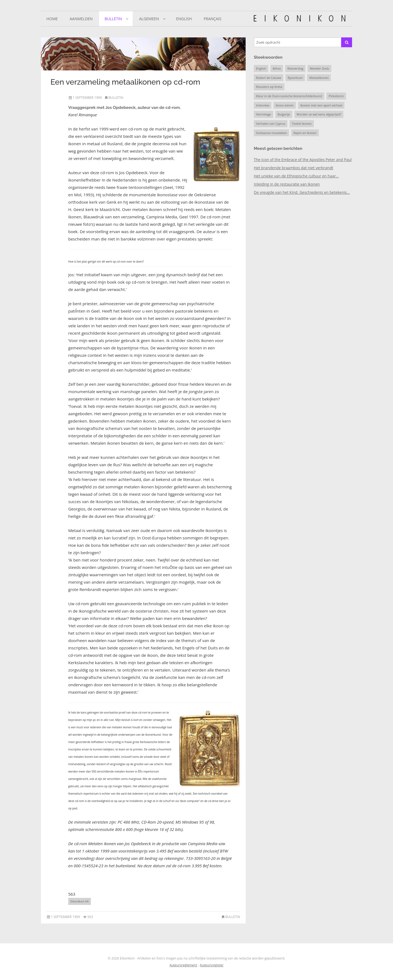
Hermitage (264, 114)
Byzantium (295, 78)
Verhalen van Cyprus (271, 124)
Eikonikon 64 (80, 901)
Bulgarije (284, 114)
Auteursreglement (183, 965)
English (184, 19)
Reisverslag (295, 68)
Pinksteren (336, 96)
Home (52, 19)
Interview (263, 105)
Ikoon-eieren (285, 105)
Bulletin (113, 19)
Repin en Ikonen (305, 133)
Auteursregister (212, 965)
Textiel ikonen (302, 124)
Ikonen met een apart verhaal (321, 105)
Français (213, 19)
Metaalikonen (319, 78)
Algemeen (149, 19)
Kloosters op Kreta (269, 87)
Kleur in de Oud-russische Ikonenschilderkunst (289, 96)
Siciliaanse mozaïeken (271, 133)
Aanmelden (81, 19)
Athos (277, 68)
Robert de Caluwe (269, 78)
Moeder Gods (319, 68)
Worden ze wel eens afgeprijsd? (319, 114)
